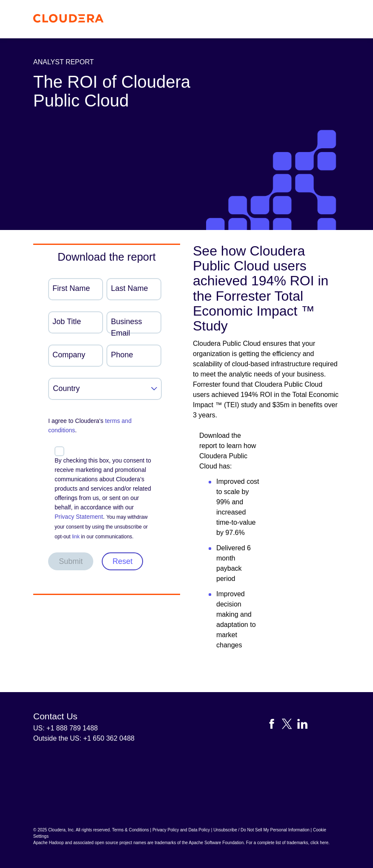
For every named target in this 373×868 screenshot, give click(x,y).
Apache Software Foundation (216, 843)
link (76, 537)
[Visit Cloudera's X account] (290, 726)
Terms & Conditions (131, 830)
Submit (71, 561)
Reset (122, 561)
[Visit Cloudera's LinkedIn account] (302, 726)
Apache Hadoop (49, 843)
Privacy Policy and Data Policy (181, 830)
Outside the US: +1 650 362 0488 (84, 738)
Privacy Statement (79, 517)
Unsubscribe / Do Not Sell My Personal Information (261, 830)
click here (319, 843)
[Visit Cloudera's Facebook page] (274, 726)
